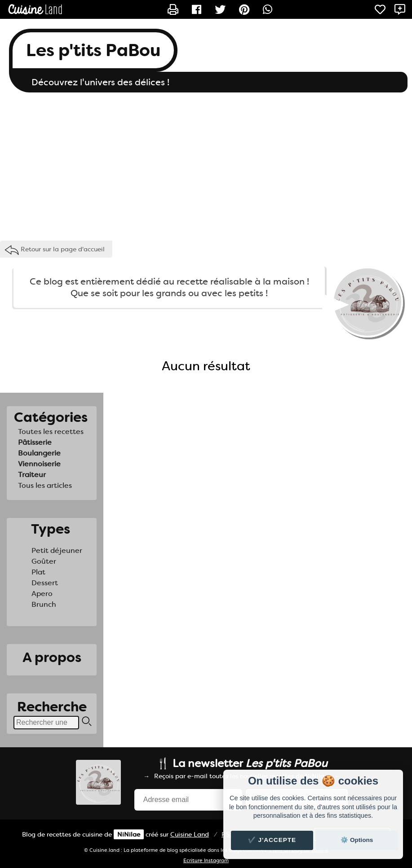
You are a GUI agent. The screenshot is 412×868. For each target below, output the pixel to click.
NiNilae (129, 834)
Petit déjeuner (57, 550)
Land (190, 834)
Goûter (44, 561)
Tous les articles (45, 485)
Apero (42, 594)
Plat (38, 572)
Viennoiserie (39, 464)
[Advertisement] (206, 164)
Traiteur (32, 475)
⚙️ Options (357, 840)
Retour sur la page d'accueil (63, 249)
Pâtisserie (35, 442)
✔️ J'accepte (272, 840)
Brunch (44, 604)
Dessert (45, 583)
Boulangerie (39, 453)
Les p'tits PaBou (93, 50)
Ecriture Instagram (206, 861)
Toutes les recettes (51, 432)
